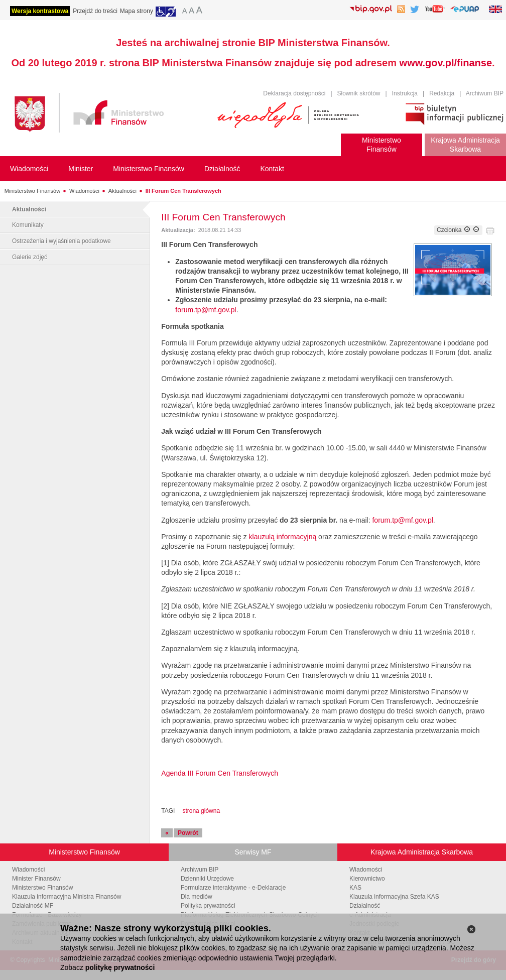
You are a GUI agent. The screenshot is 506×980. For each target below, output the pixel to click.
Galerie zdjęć (30, 257)
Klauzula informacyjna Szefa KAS (394, 897)
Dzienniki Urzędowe (207, 879)
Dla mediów (197, 897)
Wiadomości (84, 191)
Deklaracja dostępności (294, 93)
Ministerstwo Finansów (32, 191)
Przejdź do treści (95, 11)
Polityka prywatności (208, 906)
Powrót (188, 833)
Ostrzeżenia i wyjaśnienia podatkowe (61, 241)
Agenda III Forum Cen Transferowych (220, 773)
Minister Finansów (36, 879)
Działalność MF (33, 906)
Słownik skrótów (359, 93)
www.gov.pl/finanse (446, 63)
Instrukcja (405, 93)
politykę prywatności (120, 967)
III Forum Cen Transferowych (183, 191)
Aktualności (122, 191)
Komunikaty (28, 225)
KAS (355, 888)
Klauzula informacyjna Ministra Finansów (67, 897)
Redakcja (442, 93)
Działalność (365, 906)
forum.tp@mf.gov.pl (206, 310)
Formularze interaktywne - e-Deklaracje (233, 888)
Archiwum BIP (485, 93)
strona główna (201, 811)
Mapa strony (137, 11)
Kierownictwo (367, 879)
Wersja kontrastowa (40, 11)
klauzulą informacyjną (282, 537)
